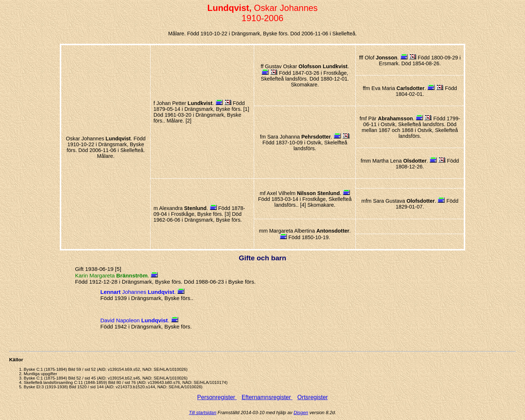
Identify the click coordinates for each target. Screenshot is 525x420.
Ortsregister (313, 397)
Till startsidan (203, 413)
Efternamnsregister (267, 397)
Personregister (217, 397)
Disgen (301, 413)
